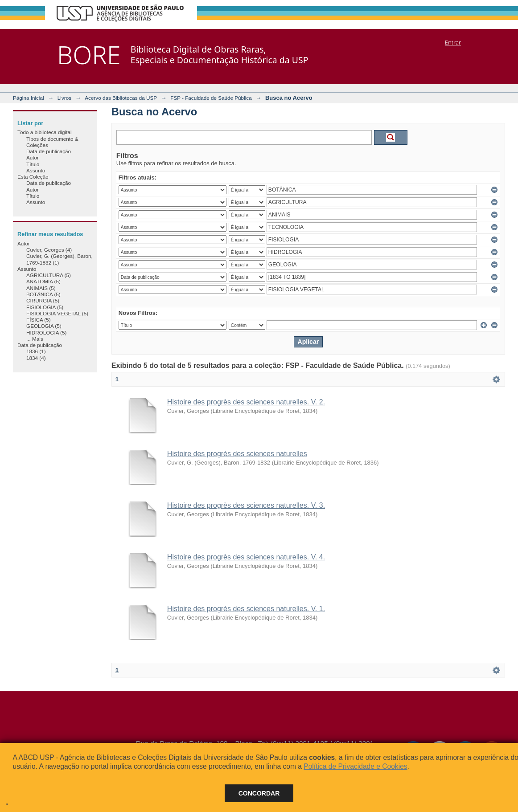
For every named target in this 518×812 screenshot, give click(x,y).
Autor (33, 157)
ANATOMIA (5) (43, 281)
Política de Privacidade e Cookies (355, 766)
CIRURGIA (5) (43, 300)
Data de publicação (49, 151)
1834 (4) (36, 358)
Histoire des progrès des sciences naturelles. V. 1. (246, 609)
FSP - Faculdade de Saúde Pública (211, 98)
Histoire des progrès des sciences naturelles (237, 454)
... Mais (35, 339)
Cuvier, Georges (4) (49, 250)
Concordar (259, 793)
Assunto (36, 170)
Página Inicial (29, 98)
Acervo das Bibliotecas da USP (121, 98)
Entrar (453, 42)
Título (33, 164)
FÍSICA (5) (39, 320)
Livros (64, 98)
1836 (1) (36, 351)
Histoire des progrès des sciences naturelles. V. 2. (246, 402)
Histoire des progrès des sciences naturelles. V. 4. (246, 557)
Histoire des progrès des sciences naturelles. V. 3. (246, 505)
